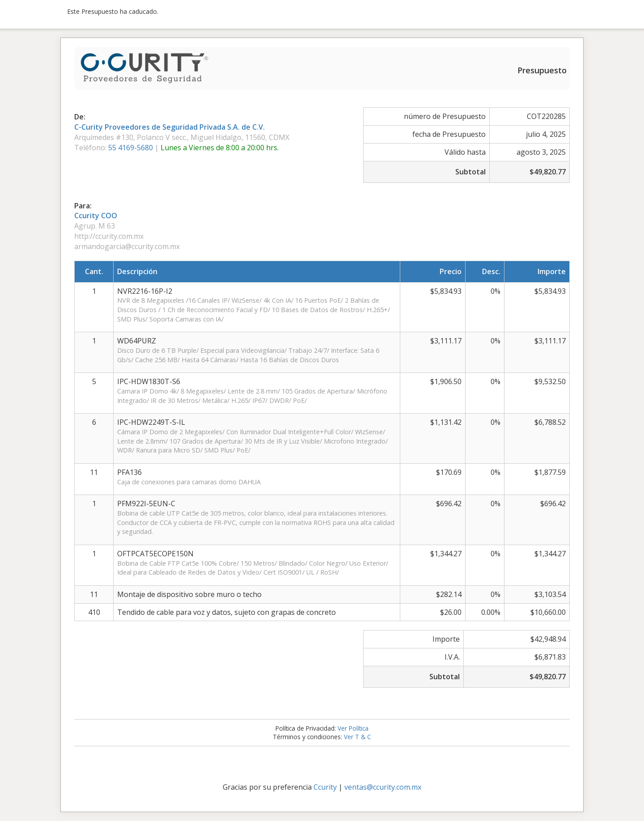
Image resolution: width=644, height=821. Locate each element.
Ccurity (325, 787)
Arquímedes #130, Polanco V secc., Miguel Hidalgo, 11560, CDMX (182, 137)
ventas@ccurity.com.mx (383, 787)
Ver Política (353, 728)
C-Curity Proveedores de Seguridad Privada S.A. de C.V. (169, 127)
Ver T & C (358, 737)
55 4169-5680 (131, 148)
